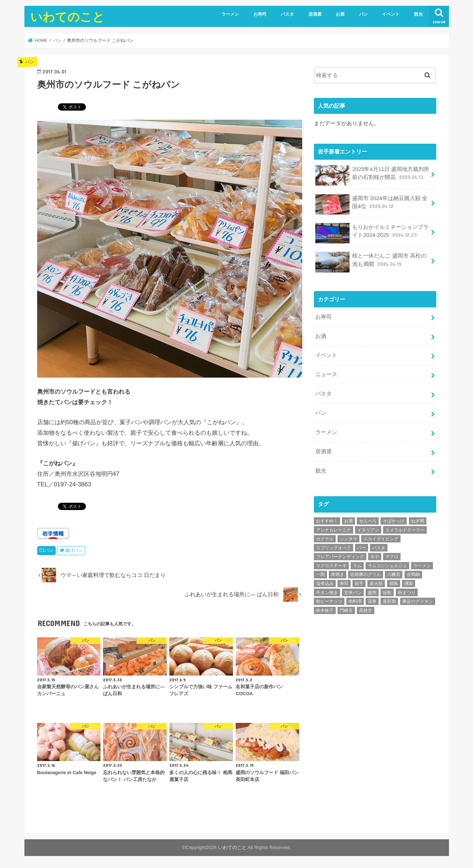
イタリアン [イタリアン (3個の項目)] (368, 530)
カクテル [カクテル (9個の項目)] (325, 539)
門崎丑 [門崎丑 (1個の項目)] (346, 610)
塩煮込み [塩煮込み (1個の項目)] (325, 584)
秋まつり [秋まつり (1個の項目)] (407, 593)
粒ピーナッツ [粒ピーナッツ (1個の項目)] (329, 601)
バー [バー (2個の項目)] (362, 548)
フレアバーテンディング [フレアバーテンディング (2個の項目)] (340, 557)
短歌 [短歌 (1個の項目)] (387, 593)
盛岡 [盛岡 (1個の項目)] (372, 593)
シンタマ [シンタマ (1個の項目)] (348, 539)
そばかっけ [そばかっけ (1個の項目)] (394, 521)
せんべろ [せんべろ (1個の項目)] (368, 521)
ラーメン (230, 14)
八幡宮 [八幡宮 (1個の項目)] (394, 574)
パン (363, 14)
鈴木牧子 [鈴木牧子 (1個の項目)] (325, 610)
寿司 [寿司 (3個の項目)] (344, 584)
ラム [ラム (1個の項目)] (357, 566)
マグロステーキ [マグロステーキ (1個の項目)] (331, 566)
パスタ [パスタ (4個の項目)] (379, 548)
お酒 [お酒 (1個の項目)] (348, 521)
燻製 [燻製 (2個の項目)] (409, 584)
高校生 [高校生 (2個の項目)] (366, 610)
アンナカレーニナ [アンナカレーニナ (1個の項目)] (334, 530)
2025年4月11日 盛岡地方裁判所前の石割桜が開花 (372, 175)
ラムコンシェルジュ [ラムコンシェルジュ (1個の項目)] (387, 566)
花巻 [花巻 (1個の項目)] (372, 601)
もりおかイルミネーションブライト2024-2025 (372, 233)
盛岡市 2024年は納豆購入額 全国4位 (371, 204)
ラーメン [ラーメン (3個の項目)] (422, 566)
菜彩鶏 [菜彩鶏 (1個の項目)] (389, 601)
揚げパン (74, 550)
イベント (391, 14)
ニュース (326, 374)
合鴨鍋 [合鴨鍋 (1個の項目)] (413, 574)
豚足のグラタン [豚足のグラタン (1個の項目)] (418, 601)
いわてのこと (67, 17)
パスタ (287, 14)
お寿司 (260, 14)
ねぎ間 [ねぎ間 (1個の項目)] (418, 521)
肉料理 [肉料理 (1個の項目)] (355, 601)
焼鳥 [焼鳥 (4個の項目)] (394, 584)
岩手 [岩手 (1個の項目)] (359, 584)
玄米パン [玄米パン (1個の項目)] (353, 593)
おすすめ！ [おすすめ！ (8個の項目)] (327, 521)
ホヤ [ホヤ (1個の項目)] (375, 557)
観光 (418, 14)
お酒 (340, 14)
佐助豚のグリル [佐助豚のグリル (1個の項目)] (366, 574)
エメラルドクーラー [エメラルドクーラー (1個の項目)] (405, 530)
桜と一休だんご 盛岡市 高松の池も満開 (371, 262)
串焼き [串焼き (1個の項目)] (338, 574)
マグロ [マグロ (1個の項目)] (392, 557)
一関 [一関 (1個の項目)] (320, 574)
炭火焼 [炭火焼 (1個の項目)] (376, 584)
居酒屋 (315, 14)
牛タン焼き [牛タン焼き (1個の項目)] (327, 593)
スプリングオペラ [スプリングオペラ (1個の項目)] (334, 548)
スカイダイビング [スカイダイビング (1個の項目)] (381, 539)
